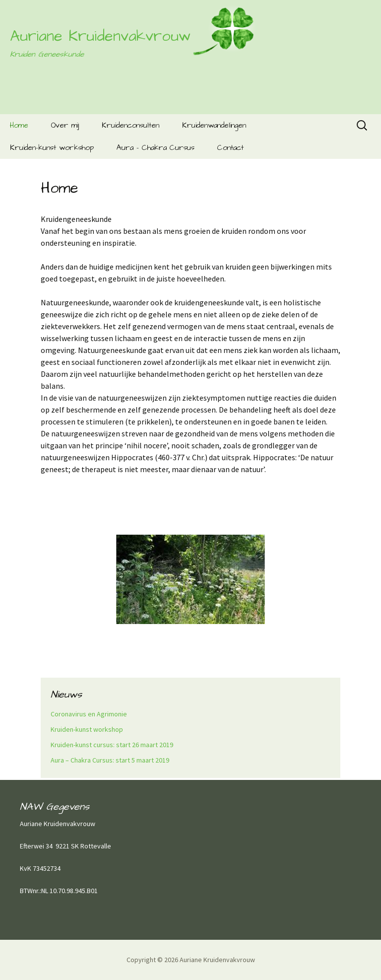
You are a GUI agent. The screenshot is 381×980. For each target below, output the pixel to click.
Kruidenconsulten (130, 125)
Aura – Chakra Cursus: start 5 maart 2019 (110, 760)
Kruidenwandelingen (214, 125)
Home (19, 125)
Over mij (65, 125)
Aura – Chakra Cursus (156, 148)
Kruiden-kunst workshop (52, 148)
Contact (230, 148)
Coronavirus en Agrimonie (89, 714)
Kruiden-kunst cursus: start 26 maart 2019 (112, 745)
